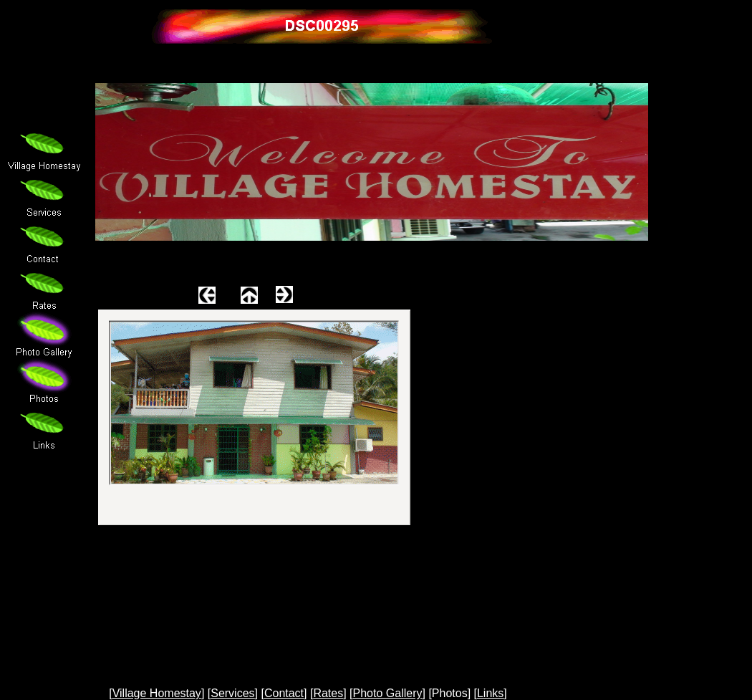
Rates (328, 693)
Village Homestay (157, 693)
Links (490, 693)
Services (232, 693)
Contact (284, 693)
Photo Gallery (388, 693)
